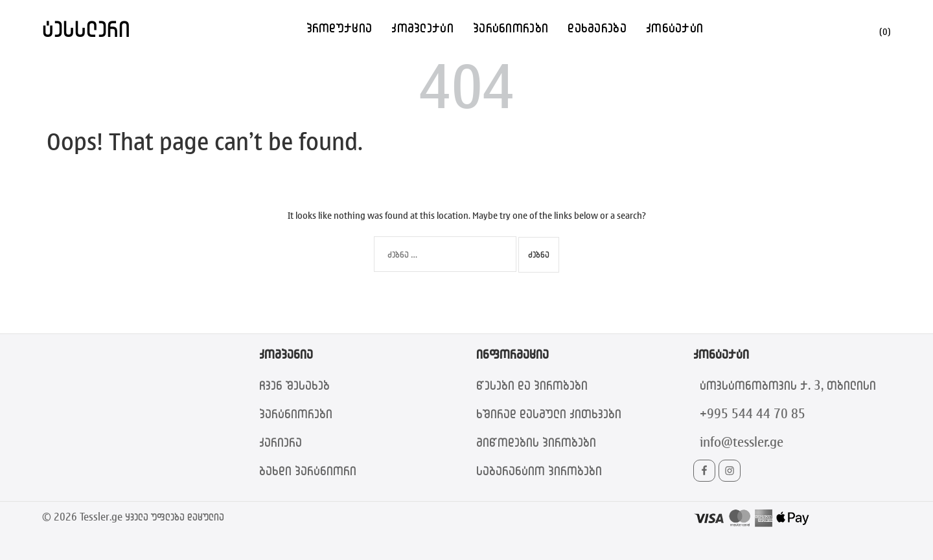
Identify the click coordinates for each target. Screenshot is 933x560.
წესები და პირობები (532, 385)
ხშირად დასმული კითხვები (549, 413)
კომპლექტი (422, 28)
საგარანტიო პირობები (539, 470)
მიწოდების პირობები (536, 442)
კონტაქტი (674, 28)
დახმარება (597, 28)
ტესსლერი (86, 28)
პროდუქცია (340, 28)
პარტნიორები (511, 28)
